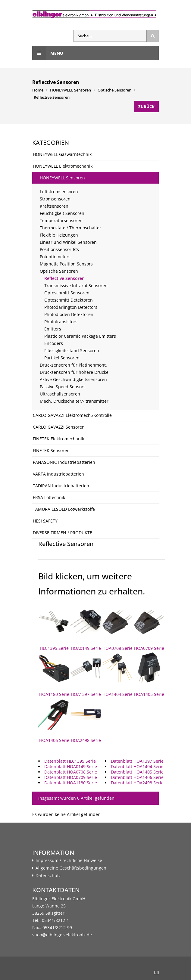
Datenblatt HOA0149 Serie (71, 766)
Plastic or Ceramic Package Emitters (80, 336)
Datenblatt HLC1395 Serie (70, 761)
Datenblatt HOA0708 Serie (71, 772)
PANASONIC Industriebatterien (64, 462)
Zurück (146, 107)
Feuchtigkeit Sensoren (62, 213)
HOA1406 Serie (54, 721)
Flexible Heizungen (59, 235)
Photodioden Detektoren (69, 314)
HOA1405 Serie (149, 675)
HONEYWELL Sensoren (70, 90)
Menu (48, 53)
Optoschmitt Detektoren (69, 300)
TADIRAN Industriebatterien (61, 486)
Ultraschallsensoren (60, 394)
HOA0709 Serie (149, 628)
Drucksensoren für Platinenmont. (73, 365)
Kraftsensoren (54, 206)
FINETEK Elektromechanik (58, 439)
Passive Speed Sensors (63, 387)
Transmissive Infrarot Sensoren (76, 285)
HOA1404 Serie (117, 675)
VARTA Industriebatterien (58, 474)
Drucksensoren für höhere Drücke (74, 372)
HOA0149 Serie (86, 628)
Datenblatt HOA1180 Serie (71, 783)
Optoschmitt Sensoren (67, 293)
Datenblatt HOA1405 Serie (137, 772)
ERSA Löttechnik (49, 497)
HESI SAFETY (45, 521)
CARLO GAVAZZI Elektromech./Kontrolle (72, 415)
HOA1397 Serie (86, 675)
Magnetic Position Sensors (66, 264)
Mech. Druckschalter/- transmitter (74, 401)
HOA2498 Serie (86, 721)
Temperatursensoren (61, 220)
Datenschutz (48, 876)
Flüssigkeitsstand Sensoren (72, 350)
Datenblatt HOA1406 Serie (137, 777)
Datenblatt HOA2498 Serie (137, 783)
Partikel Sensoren (62, 358)
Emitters (53, 329)
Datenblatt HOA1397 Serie (137, 761)
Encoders (54, 343)
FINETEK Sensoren (51, 450)
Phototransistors (61, 322)
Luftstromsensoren (59, 192)
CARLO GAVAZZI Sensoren (59, 427)
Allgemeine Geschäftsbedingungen (71, 868)
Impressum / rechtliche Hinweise (69, 861)
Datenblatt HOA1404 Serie (137, 766)
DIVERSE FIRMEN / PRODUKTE (63, 533)
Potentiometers (55, 257)
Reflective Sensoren (52, 97)
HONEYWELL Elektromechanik (63, 166)
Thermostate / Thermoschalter (70, 228)
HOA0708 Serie (117, 628)
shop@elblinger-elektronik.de (62, 935)
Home (38, 90)
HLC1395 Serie (54, 628)
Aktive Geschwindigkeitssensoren (73, 379)
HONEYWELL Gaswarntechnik (62, 154)
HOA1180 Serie (54, 675)
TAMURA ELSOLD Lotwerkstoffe (64, 509)
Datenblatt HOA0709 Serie (71, 777)
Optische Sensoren (114, 90)
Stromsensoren (55, 199)
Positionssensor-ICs (59, 249)
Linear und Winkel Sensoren (68, 242)
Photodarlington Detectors (71, 307)
